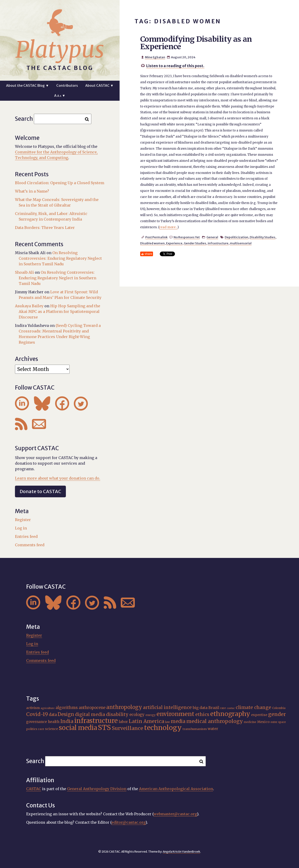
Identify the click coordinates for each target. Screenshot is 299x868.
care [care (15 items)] (223, 708)
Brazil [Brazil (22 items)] (214, 708)
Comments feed (30, 545)
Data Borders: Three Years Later (45, 228)
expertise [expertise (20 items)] (259, 715)
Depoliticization (237, 237)
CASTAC (34, 789)
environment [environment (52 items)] (175, 714)
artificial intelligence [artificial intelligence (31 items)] (167, 707)
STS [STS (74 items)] (104, 728)
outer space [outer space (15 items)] (278, 722)
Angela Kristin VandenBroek (182, 852)
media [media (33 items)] (178, 721)
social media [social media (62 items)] (78, 728)
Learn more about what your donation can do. (58, 478)
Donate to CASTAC (40, 491)
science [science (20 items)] (52, 729)
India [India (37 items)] (67, 721)
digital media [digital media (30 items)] (90, 714)
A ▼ (60, 96)
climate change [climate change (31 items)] (253, 707)
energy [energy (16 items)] (151, 715)
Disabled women (152, 243)
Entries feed (26, 536)
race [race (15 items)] (41, 729)
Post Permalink (156, 237)
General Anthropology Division (97, 789)
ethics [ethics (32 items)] (202, 714)
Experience (174, 243)
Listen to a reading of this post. (175, 66)
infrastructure (218, 243)
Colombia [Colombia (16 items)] (279, 708)
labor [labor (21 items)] (123, 722)
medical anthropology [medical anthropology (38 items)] (215, 721)
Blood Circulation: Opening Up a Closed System (60, 183)
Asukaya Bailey (29, 306)
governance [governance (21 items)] (37, 722)
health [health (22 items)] (54, 722)
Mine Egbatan (155, 57)
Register (23, 520)
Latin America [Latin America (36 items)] (146, 721)
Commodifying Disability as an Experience (196, 43)
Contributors (67, 86)
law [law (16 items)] (167, 722)
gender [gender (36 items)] (277, 714)
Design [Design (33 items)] (66, 714)
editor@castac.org (128, 822)
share (148, 254)
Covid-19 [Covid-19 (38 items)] (37, 714)
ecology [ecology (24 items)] (137, 715)
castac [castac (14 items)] (231, 708)
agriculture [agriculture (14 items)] (48, 708)
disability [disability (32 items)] (117, 714)
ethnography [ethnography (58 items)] (230, 714)
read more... (168, 227)
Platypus (60, 50)
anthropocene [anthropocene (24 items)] (92, 708)
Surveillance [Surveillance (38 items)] (128, 728)
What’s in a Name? (32, 191)
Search (24, 119)
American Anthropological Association (176, 789)
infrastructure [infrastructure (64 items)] (96, 721)
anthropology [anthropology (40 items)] (124, 707)
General (212, 237)
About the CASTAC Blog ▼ (27, 86)
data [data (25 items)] (53, 715)
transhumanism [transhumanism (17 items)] (195, 729)
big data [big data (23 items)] (200, 708)
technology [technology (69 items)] (163, 728)
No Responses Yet (187, 237)
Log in (21, 528)
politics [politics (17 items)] (32, 729)
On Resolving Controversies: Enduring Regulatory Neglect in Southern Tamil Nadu (60, 258)
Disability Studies (263, 237)
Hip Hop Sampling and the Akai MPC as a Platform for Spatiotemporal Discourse (59, 311)
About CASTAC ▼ (99, 86)
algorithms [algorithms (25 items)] (67, 708)
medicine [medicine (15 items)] (250, 722)
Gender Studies (195, 243)
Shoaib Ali (24, 272)
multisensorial (241, 243)
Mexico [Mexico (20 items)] (263, 722)
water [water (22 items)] (213, 729)
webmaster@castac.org (175, 814)
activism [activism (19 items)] (33, 708)
